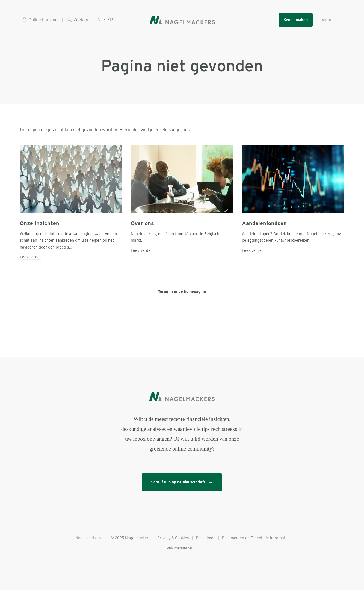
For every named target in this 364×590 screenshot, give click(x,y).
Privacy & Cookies (173, 538)
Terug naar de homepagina (182, 291)
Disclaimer (205, 538)
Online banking (40, 20)
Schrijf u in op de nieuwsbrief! (182, 482)
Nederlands (89, 538)
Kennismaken (296, 20)
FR (110, 20)
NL (100, 20)
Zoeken (78, 20)
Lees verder (31, 257)
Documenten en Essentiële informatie (255, 538)
